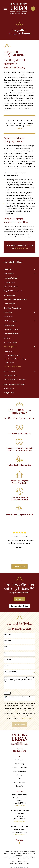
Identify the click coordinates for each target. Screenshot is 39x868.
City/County (8, 659)
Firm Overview (20, 760)
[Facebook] (19, 843)
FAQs (19, 779)
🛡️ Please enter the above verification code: (18, 697)
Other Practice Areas (19, 771)
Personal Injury (19, 764)
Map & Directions (20, 806)
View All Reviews (19, 566)
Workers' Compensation (20, 767)
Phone (6, 647)
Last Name (8, 641)
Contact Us (20, 599)
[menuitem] (18, 269)
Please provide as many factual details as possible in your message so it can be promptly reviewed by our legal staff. (19, 680)
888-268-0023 (20, 751)
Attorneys (19, 775)
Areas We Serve (20, 782)
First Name (8, 634)
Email (6, 653)
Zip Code (7, 665)
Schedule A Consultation (19, 606)
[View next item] (21, 560)
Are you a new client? (11, 672)
